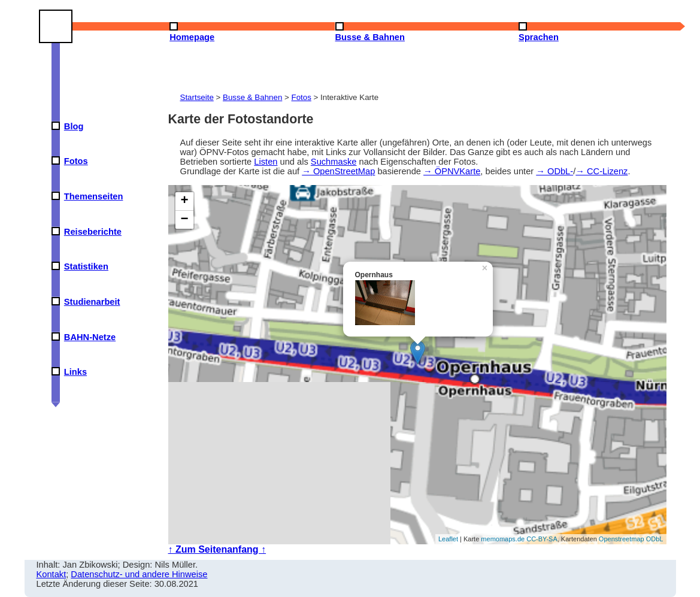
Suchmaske (334, 162)
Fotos (76, 161)
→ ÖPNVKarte (452, 171)
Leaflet (448, 539)
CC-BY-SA (542, 539)
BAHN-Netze (90, 337)
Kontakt (51, 574)
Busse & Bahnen (252, 97)
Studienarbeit (92, 302)
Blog (74, 126)
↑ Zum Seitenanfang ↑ (217, 549)
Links (75, 372)
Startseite (197, 97)
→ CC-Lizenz (601, 171)
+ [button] (184, 201)
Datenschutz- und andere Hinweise (139, 574)
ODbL (655, 539)
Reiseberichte (93, 232)
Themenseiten (94, 196)
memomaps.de (503, 539)
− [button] (184, 220)
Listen (266, 162)
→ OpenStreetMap (338, 171)
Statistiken (86, 266)
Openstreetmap (622, 539)
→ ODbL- (554, 171)
